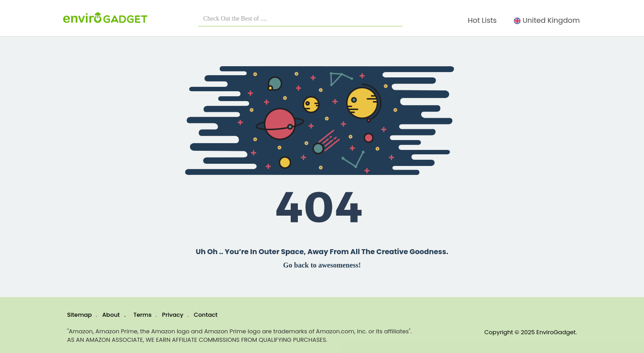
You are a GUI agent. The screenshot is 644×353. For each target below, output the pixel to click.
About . (114, 315)
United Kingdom (549, 20)
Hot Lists (484, 20)
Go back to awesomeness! (322, 265)
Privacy (173, 315)
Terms (142, 315)
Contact (205, 315)
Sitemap (79, 315)
